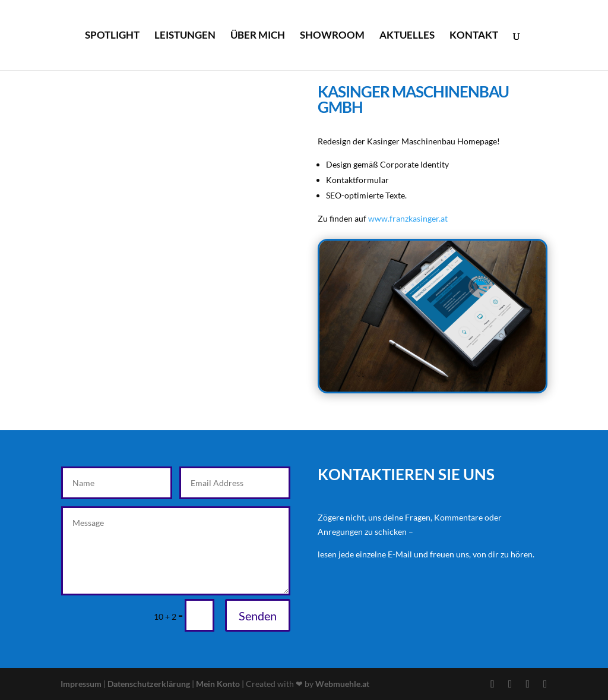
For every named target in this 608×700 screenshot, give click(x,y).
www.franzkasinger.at (408, 218)
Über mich (258, 36)
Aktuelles (407, 36)
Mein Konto (218, 684)
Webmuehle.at (342, 684)
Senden (258, 616)
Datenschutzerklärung (150, 684)
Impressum (82, 684)
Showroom (332, 36)
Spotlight (112, 36)
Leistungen (185, 36)
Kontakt (474, 36)
